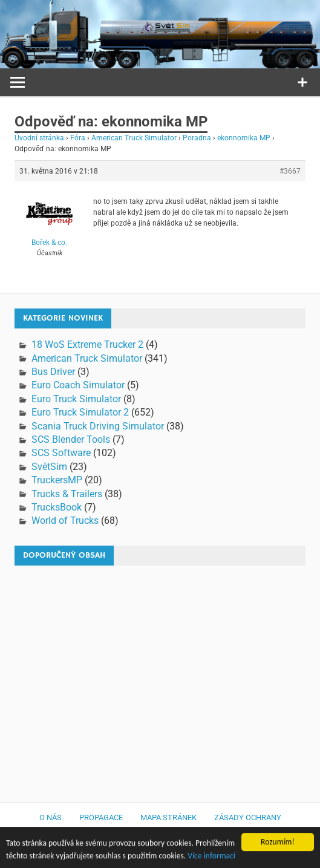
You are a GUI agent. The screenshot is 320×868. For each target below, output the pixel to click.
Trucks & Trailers (67, 494)
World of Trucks (65, 520)
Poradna (197, 138)
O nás (51, 817)
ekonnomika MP (244, 138)
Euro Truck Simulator (76, 399)
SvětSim (49, 467)
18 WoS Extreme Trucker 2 (87, 344)
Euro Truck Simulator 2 (80, 412)
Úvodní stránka (39, 138)
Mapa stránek (168, 817)
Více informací (211, 857)
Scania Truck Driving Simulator (98, 426)
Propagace (101, 817)
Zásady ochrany (248, 817)
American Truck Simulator (134, 138)
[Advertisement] (123, 678)
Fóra (78, 138)
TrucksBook (57, 507)
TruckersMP (57, 480)
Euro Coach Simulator (78, 385)
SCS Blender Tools (71, 439)
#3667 (290, 171)
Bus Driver (53, 372)
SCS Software (61, 453)
